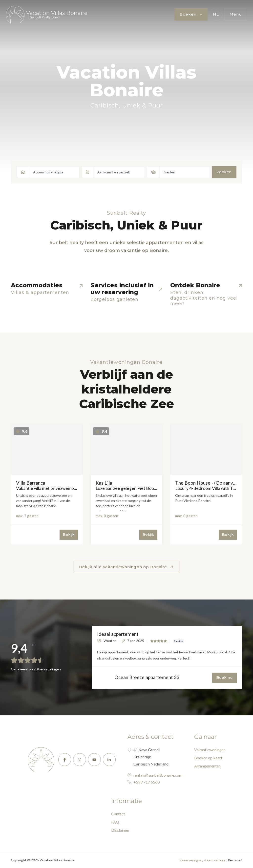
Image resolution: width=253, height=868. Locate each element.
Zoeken (224, 172)
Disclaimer (120, 830)
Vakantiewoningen (210, 750)
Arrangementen (207, 766)
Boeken (189, 14)
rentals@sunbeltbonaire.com (158, 775)
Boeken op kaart (208, 758)
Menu (236, 14)
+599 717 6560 (147, 782)
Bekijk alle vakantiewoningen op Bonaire (124, 567)
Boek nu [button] (224, 677)
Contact (118, 814)
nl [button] (216, 14)
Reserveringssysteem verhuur (203, 860)
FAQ (115, 822)
